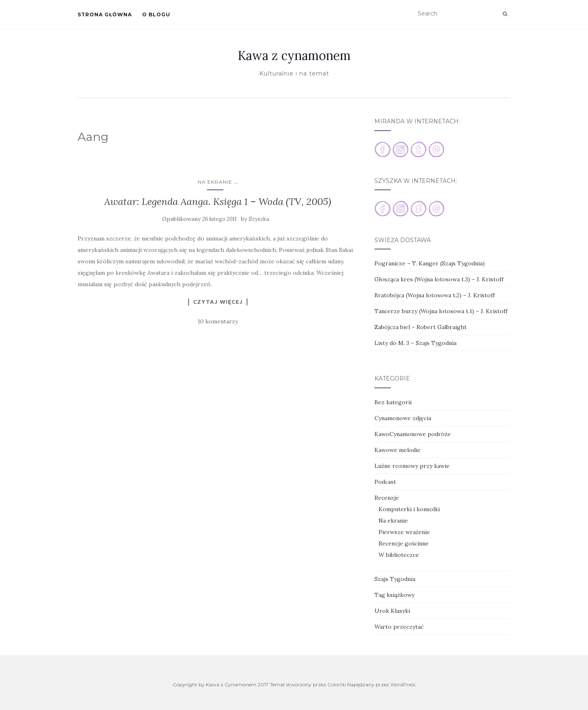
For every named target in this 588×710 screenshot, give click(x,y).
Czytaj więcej (218, 302)
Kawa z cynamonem (294, 56)
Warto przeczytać (399, 627)
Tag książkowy (394, 595)
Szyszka (259, 219)
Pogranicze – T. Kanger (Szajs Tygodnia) (430, 263)
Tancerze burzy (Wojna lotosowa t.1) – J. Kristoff (441, 311)
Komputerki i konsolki (409, 509)
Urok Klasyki (392, 611)
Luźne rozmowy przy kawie (412, 466)
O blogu (156, 14)
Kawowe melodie (398, 450)
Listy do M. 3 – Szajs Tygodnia (415, 343)
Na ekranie (215, 182)
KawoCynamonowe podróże (413, 434)
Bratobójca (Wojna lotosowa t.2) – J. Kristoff (435, 295)
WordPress (403, 684)
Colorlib (337, 684)
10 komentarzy (218, 321)
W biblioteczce (399, 555)
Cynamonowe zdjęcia (403, 418)
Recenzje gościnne (404, 543)
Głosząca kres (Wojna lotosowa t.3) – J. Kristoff (439, 279)
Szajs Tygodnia (395, 579)
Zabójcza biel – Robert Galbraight (421, 327)
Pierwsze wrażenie (404, 532)
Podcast (385, 482)
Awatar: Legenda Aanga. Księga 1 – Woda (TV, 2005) (218, 201)
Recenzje (387, 498)
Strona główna (105, 14)
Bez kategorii (393, 402)
